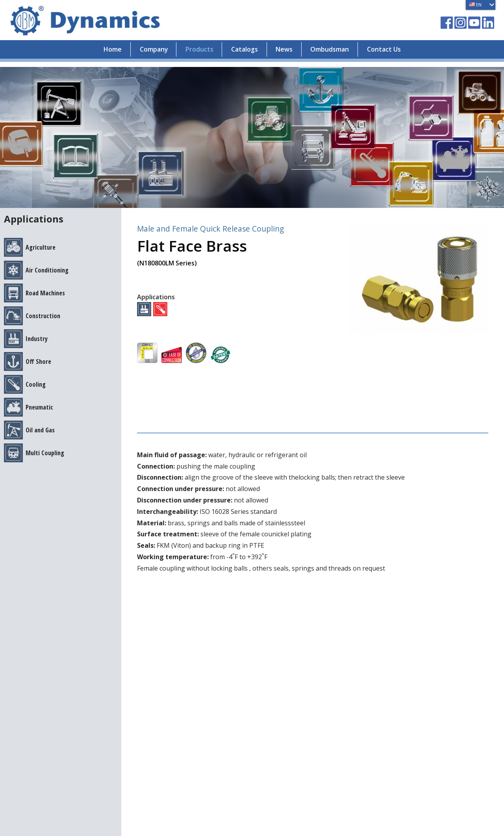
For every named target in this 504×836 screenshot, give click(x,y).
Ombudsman (335, 55)
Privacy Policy (31, 689)
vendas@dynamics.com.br (140, 663)
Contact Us (392, 55)
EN (474, 5)
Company (148, 55)
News (287, 55)
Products (197, 55)
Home (104, 55)
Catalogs (245, 55)
